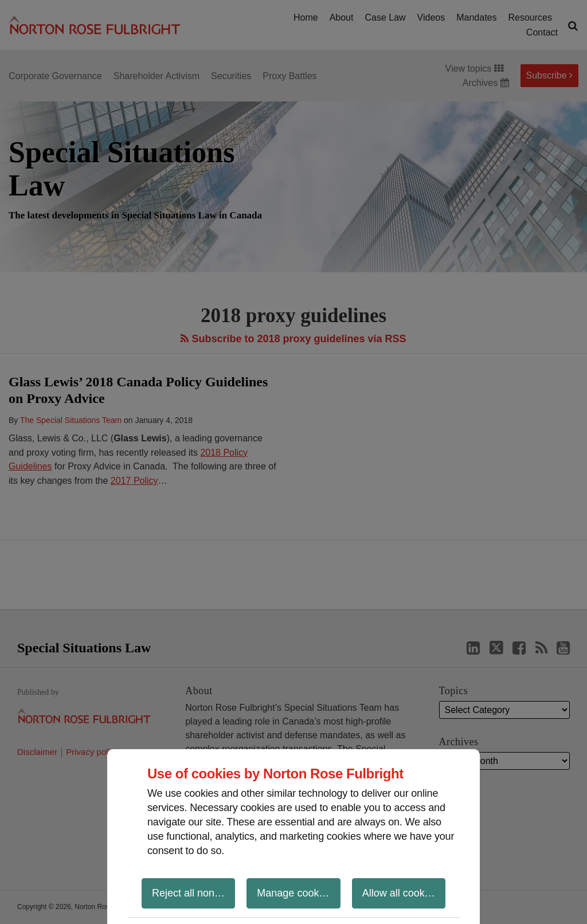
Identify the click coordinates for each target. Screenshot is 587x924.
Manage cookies (294, 893)
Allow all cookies (400, 893)
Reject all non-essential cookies (193, 893)
